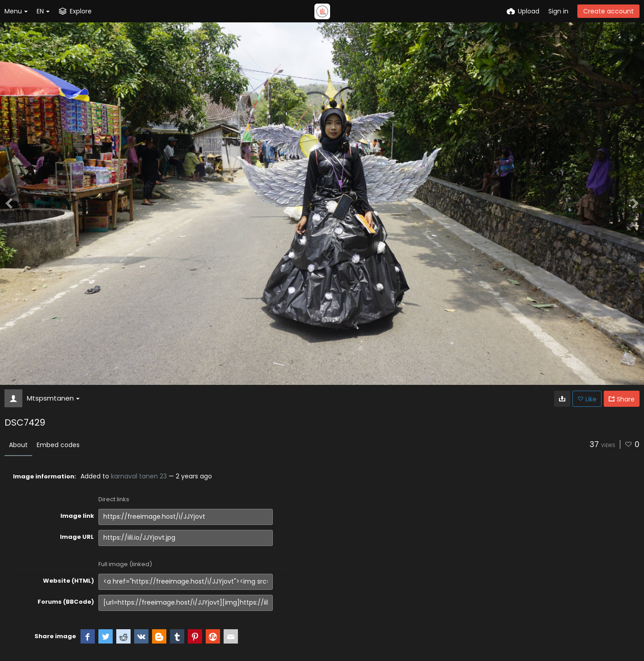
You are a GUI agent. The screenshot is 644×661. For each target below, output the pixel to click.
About (18, 445)
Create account (608, 11)
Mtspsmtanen (53, 398)
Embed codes (58, 445)
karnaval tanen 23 (139, 476)
